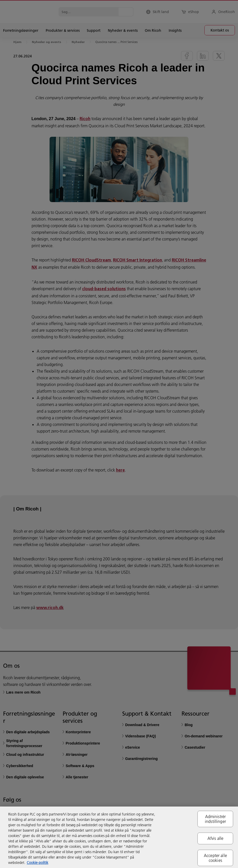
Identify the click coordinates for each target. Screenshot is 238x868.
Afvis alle (216, 838)
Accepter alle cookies (215, 858)
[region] (119, 837)
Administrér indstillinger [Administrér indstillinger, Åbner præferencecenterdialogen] (215, 819)
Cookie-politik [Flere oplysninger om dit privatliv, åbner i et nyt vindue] (37, 863)
